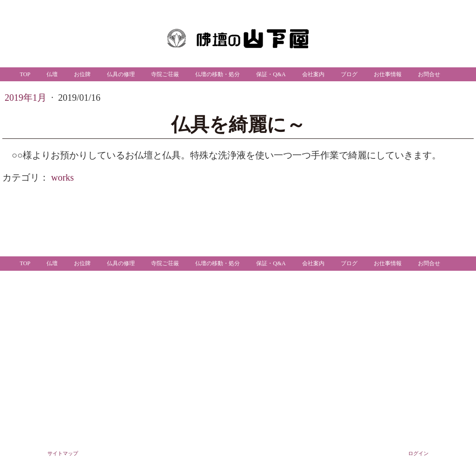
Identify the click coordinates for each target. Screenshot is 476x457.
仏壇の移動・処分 (218, 74)
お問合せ (429, 74)
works (63, 177)
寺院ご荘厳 (165, 74)
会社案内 (313, 74)
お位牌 (82, 74)
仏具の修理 (121, 74)
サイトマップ (63, 453)
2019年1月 (27, 98)
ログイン (418, 453)
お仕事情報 (388, 74)
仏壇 (52, 74)
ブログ (349, 74)
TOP (25, 74)
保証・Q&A (271, 74)
